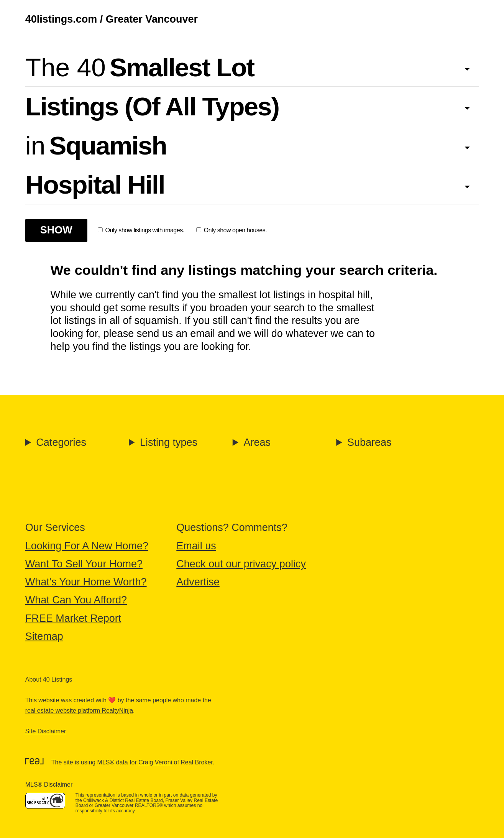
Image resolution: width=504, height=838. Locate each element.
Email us (196, 546)
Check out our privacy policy (241, 564)
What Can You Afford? (76, 600)
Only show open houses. (231, 230)
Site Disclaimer (46, 731)
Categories (61, 442)
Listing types (169, 442)
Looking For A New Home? (87, 546)
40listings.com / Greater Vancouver (112, 19)
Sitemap (44, 636)
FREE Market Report (73, 618)
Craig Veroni (155, 762)
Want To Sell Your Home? (84, 564)
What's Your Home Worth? (86, 582)
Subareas (369, 442)
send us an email (176, 334)
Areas (257, 442)
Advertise (198, 582)
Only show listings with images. (141, 230)
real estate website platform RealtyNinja (79, 711)
